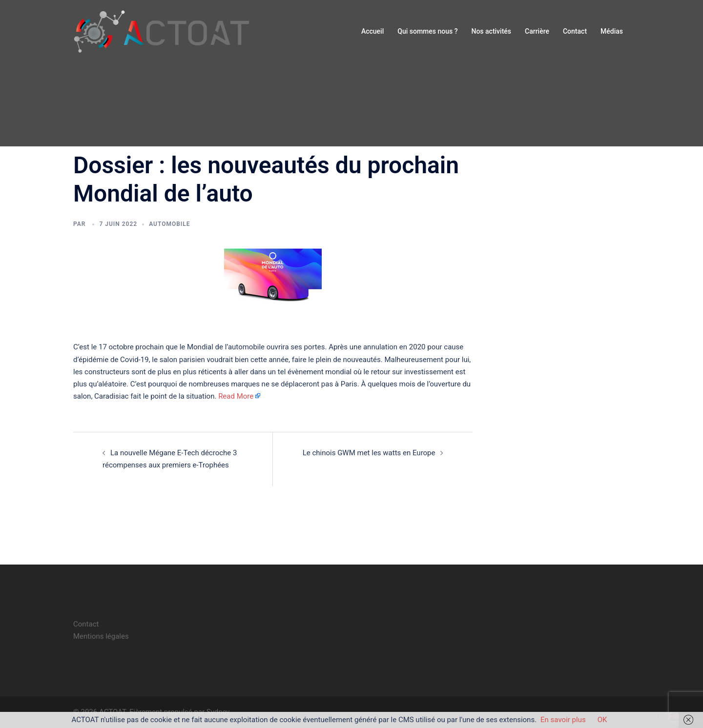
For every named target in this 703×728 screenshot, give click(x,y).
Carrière (537, 31)
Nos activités (491, 31)
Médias (612, 31)
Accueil (372, 31)
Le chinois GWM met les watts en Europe (369, 453)
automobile (169, 224)
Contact (575, 31)
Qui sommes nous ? (427, 31)
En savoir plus (563, 720)
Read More (236, 396)
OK (602, 720)
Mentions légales (101, 636)
